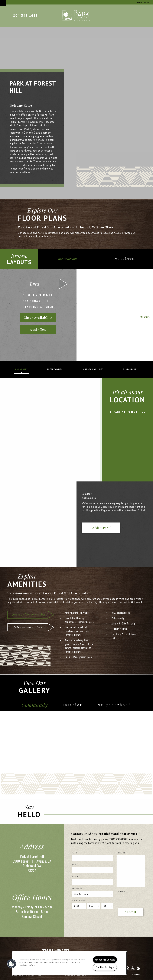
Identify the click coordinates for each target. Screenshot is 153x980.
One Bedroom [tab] (68, 259)
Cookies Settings (105, 967)
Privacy (136, 976)
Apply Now (38, 329)
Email (75, 867)
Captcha (121, 893)
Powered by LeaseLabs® (76, 977)
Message (121, 855)
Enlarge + (145, 317)
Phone (75, 879)
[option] (76, 315)
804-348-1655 (26, 15)
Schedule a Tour (141, 2)
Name (75, 855)
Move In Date (79, 903)
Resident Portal (94, 528)
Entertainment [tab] (56, 369)
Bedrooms (77, 891)
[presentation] (134, 900)
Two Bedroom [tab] (126, 259)
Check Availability (38, 317)
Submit (131, 914)
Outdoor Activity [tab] (94, 369)
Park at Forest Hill (129, 412)
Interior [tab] (74, 706)
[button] (12, 964)
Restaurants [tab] (130, 369)
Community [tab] (22, 369)
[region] (69, 963)
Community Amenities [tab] (28, 615)
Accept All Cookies (105, 960)
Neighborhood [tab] (115, 706)
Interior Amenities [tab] (28, 627)
